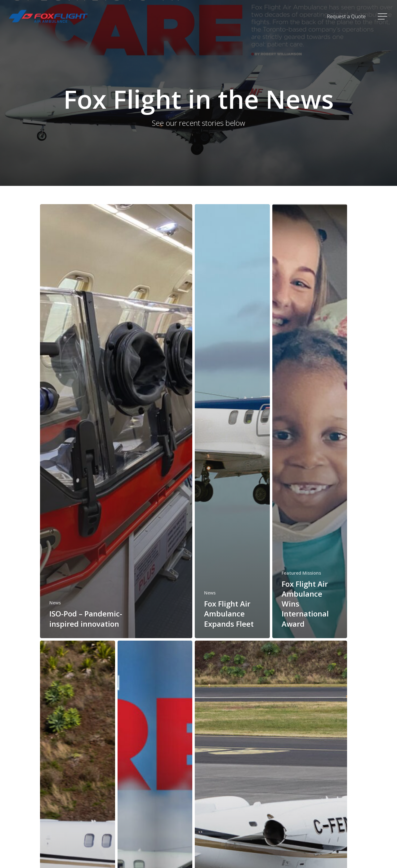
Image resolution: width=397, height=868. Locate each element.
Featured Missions (301, 573)
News (55, 603)
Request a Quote (346, 16)
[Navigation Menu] (383, 16)
